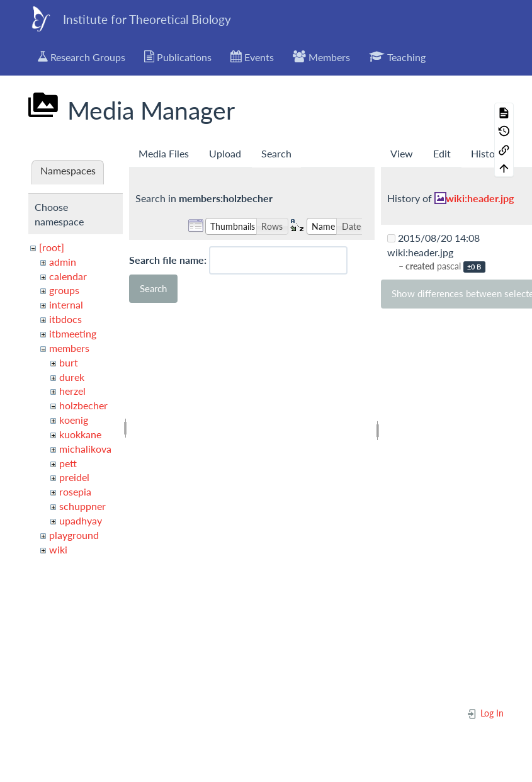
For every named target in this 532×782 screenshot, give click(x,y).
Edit (442, 153)
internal (66, 304)
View (402, 153)
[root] (52, 247)
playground (74, 535)
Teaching (397, 57)
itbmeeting (73, 333)
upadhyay (81, 520)
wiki (58, 549)
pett (68, 463)
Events (252, 57)
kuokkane (80, 434)
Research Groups (82, 57)
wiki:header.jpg (480, 198)
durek (72, 377)
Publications (178, 57)
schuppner (82, 506)
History (487, 153)
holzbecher (83, 405)
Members (321, 57)
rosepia (75, 491)
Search (276, 153)
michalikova (85, 449)
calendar (68, 276)
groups (64, 290)
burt (69, 362)
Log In (485, 713)
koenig (74, 420)
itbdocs (65, 319)
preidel (74, 477)
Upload (225, 153)
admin (63, 262)
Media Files (164, 153)
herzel (72, 391)
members (69, 348)
